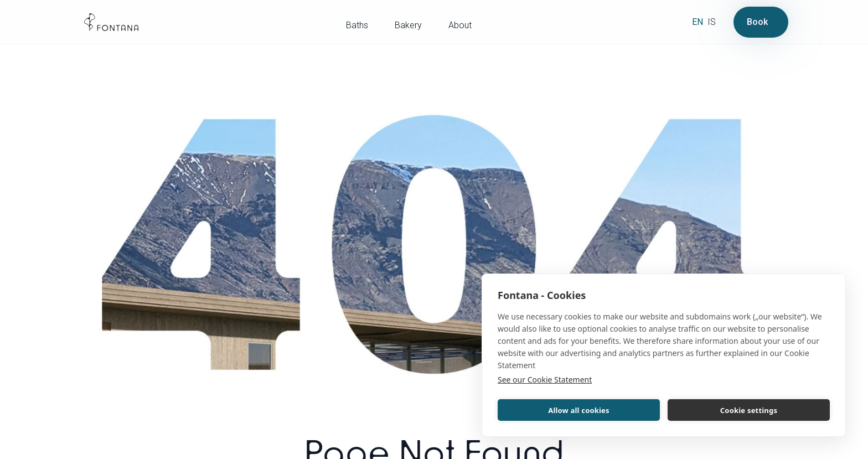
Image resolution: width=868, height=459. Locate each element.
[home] (111, 22)
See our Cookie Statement (545, 380)
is (712, 22)
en (697, 22)
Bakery (408, 25)
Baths (357, 25)
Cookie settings (749, 410)
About (460, 25)
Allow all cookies (579, 410)
